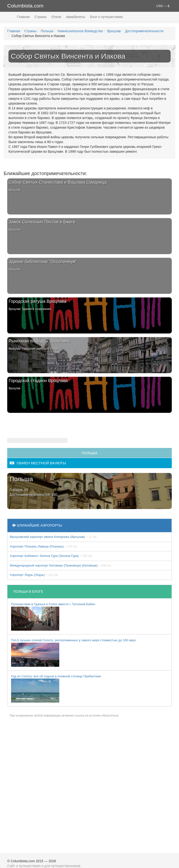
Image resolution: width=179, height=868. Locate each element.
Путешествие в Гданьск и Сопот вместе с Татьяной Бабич (53, 616)
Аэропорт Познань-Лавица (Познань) (44, 546)
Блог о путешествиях (107, 17)
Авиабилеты (76, 17)
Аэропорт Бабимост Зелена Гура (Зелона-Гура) (51, 556)
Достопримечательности (144, 31)
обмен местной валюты (38, 463)
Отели (56, 17)
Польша (47, 31)
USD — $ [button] (163, 6)
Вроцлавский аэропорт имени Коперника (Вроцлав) (54, 537)
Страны (40, 17)
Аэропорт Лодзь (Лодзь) (34, 575)
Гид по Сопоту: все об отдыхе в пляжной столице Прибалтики (56, 689)
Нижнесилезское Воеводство (80, 31)
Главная (23, 17)
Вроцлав (114, 31)
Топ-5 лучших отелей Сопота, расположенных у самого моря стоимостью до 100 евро (73, 653)
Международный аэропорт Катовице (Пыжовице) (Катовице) (61, 565)
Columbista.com (25, 6)
